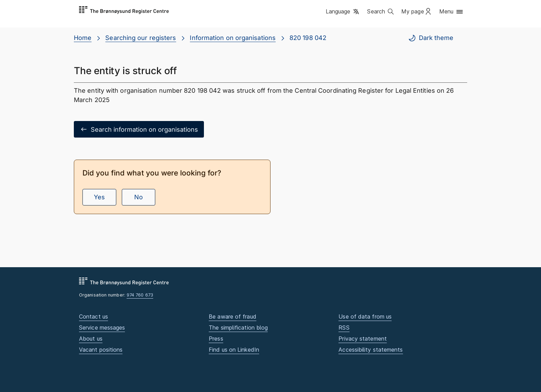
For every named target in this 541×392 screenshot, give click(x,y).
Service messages (102, 328)
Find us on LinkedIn (234, 350)
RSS (344, 328)
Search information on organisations (139, 129)
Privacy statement (363, 339)
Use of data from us (365, 316)
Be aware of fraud (233, 316)
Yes (99, 197)
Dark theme (431, 38)
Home (83, 38)
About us (91, 339)
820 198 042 (308, 38)
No (139, 197)
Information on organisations (233, 38)
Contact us (94, 316)
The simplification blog (238, 328)
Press (216, 339)
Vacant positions (101, 350)
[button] (343, 12)
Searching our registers (141, 38)
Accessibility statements (371, 350)
